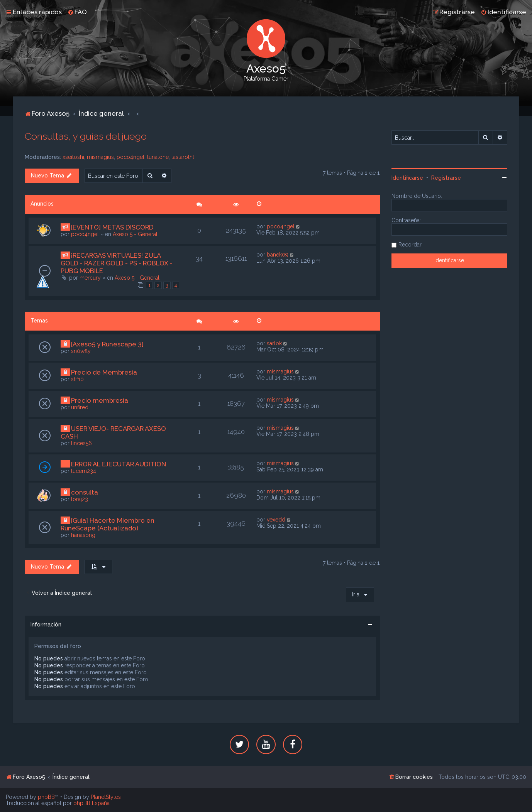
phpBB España (91, 803)
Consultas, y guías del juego (86, 136)
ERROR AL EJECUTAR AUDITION (119, 464)
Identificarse (407, 178)
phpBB (46, 797)
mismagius (100, 157)
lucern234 (84, 471)
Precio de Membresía (104, 372)
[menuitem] (77, 12)
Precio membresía (100, 400)
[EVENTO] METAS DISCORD (112, 227)
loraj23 (80, 499)
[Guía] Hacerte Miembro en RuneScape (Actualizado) (108, 524)
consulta (85, 492)
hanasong (83, 535)
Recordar (410, 245)
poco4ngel (130, 157)
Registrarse (446, 178)
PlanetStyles (106, 797)
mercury (90, 278)
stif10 (77, 379)
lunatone (158, 157)
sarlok (274, 343)
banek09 (278, 255)
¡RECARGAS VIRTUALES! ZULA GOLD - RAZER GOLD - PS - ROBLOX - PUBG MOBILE (117, 263)
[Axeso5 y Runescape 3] (107, 344)
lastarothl (183, 157)
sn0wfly (81, 351)
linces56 (81, 443)
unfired (80, 407)
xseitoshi (73, 157)
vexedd (276, 520)
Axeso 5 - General (135, 234)
